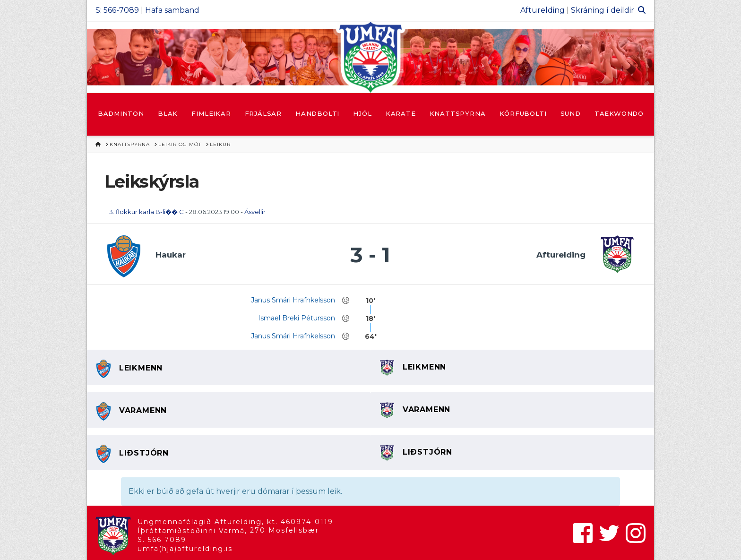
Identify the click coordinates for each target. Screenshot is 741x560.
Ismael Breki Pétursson (297, 318)
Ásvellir (255, 212)
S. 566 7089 (162, 540)
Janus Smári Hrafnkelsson (293, 300)
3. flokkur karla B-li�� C (146, 212)
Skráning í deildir (603, 10)
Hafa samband (172, 10)
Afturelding (543, 10)
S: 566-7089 (117, 10)
